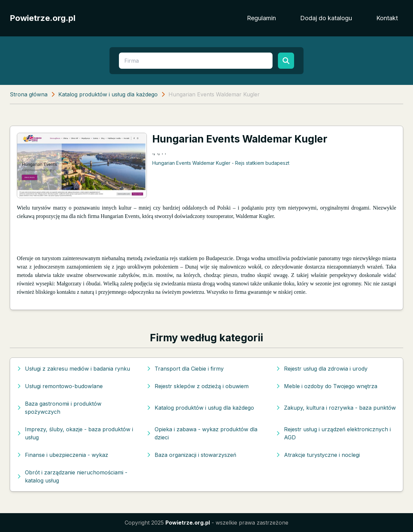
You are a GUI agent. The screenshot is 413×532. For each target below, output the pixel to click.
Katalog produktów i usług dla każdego (108, 94)
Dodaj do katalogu (326, 18)
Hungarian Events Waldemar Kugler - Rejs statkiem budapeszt (221, 163)
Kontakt (387, 18)
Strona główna (29, 94)
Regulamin (261, 18)
